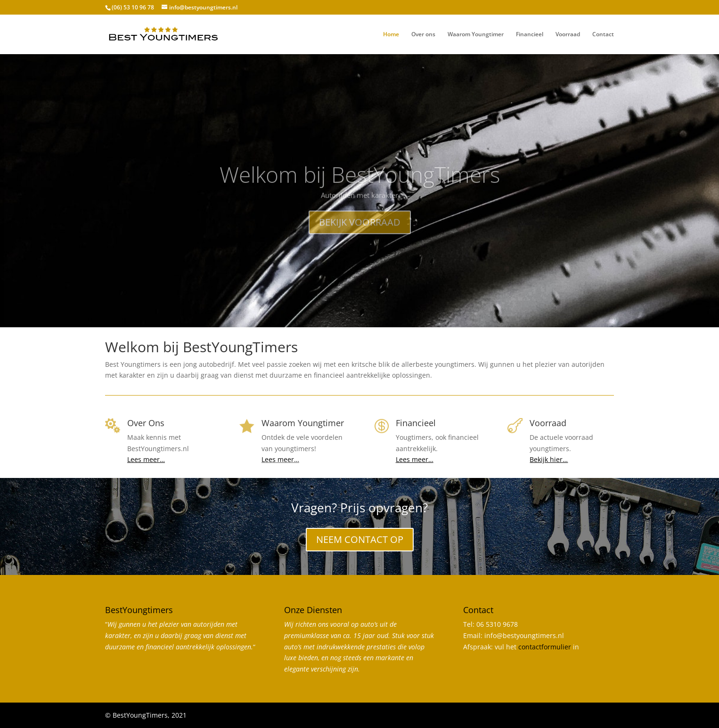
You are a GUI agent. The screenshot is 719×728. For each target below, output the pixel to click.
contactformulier (545, 647)
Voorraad (568, 35)
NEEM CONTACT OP (360, 539)
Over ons (423, 35)
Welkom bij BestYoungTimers (360, 190)
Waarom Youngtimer (476, 35)
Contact (603, 35)
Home (391, 35)
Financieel (530, 35)
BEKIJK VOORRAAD (360, 238)
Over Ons (146, 423)
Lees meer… (280, 459)
